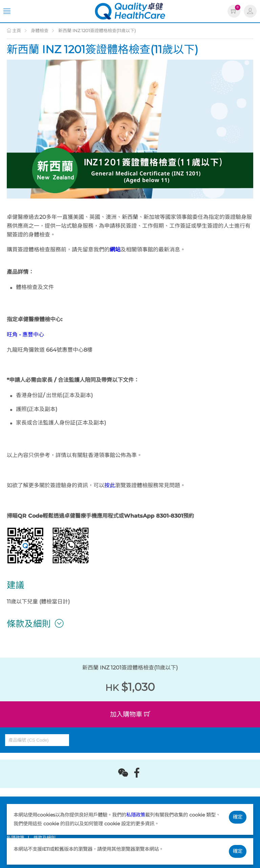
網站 (115, 250)
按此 (110, 485)
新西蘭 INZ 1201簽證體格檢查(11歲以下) (97, 30)
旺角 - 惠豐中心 (25, 335)
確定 (238, 817)
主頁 (14, 30)
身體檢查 (40, 30)
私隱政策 (136, 815)
